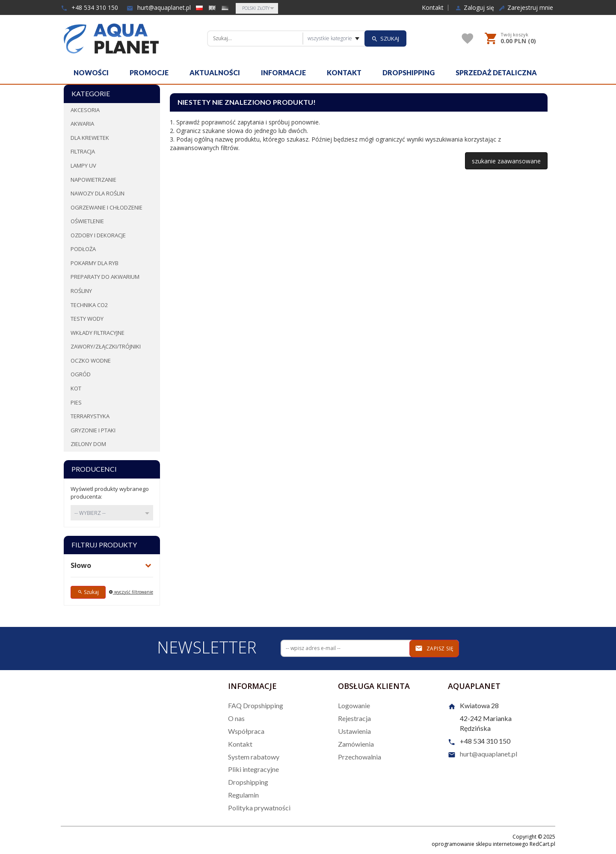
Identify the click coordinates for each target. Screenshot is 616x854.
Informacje (283, 72)
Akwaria (82, 124)
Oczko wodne (91, 361)
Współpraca (246, 731)
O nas (236, 718)
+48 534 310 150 (89, 7)
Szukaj (88, 592)
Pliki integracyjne (253, 769)
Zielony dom (88, 444)
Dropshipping (409, 72)
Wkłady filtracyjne (98, 333)
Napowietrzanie (93, 180)
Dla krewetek (90, 138)
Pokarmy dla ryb (95, 263)
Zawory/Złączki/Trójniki (106, 346)
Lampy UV (83, 165)
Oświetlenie (87, 221)
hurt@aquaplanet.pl (159, 7)
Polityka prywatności (259, 808)
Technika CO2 (89, 305)
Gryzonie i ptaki (93, 430)
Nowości (91, 72)
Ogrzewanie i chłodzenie (107, 207)
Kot (76, 388)
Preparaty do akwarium (105, 277)
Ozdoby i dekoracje (98, 235)
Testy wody (87, 319)
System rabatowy (254, 757)
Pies (76, 402)
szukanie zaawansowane (506, 161)
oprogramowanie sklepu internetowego (480, 844)
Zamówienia (356, 744)
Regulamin (243, 795)
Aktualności (215, 72)
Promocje (149, 72)
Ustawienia (354, 731)
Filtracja (83, 151)
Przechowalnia (360, 757)
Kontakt (433, 8)
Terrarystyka (90, 416)
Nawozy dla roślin (98, 193)
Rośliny (81, 291)
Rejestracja (354, 718)
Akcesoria (85, 110)
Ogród (81, 374)
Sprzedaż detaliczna (496, 72)
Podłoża (83, 249)
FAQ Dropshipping (256, 705)
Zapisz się (434, 648)
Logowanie (354, 705)
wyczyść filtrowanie (131, 592)
